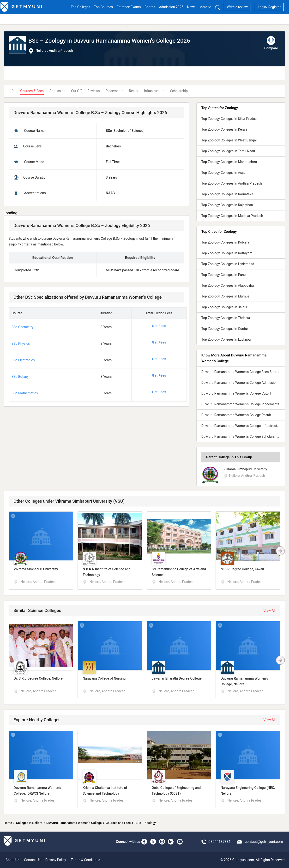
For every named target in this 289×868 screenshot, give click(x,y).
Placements (114, 91)
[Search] (217, 7)
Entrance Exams (129, 7)
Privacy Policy (56, 860)
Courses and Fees (118, 823)
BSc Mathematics (25, 393)
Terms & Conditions (85, 860)
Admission (57, 91)
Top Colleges (81, 7)
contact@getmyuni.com (264, 842)
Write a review (237, 7)
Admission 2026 (171, 7)
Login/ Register (269, 7)
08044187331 (220, 842)
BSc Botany (20, 377)
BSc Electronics (23, 360)
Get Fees (159, 326)
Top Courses (103, 7)
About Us (12, 860)
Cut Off (76, 91)
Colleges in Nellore (29, 823)
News (191, 7)
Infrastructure (154, 91)
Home (8, 823)
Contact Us (32, 860)
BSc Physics (21, 344)
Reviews (93, 91)
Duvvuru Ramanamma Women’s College (74, 823)
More (205, 7)
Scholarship (179, 91)
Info (12, 91)
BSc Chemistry (22, 327)
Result (134, 91)
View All (270, 611)
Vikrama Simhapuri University (245, 469)
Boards (150, 7)
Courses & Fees (32, 91)
